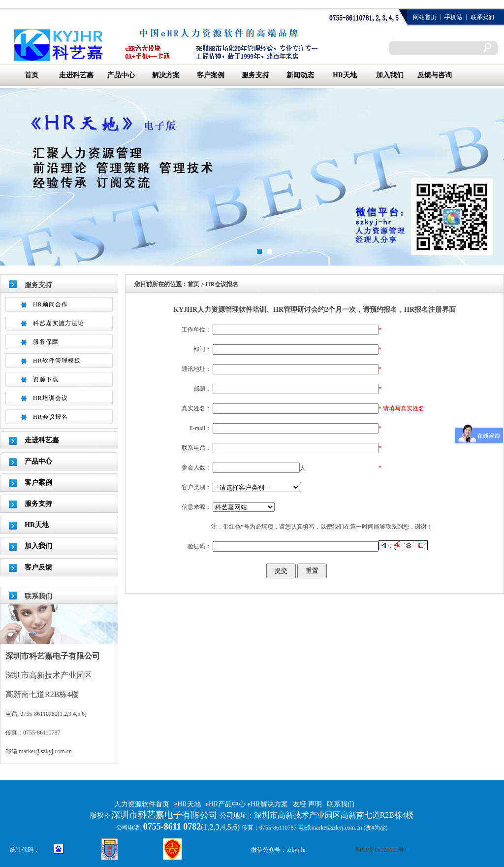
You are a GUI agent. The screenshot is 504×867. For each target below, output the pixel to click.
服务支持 (255, 75)
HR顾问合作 (50, 304)
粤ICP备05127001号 (379, 850)
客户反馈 (38, 567)
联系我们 (482, 17)
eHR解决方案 (268, 804)
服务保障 (46, 342)
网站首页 (425, 17)
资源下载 (46, 379)
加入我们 (390, 75)
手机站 (453, 17)
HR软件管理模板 (57, 361)
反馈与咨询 (435, 75)
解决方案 (166, 75)
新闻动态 (300, 75)
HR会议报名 (50, 417)
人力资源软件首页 (142, 804)
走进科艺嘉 (76, 75)
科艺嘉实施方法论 (59, 323)
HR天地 (345, 75)
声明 (315, 804)
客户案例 (211, 75)
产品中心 (121, 75)
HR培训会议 (50, 398)
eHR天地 (188, 804)
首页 (31, 75)
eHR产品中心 (227, 804)
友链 (301, 804)
